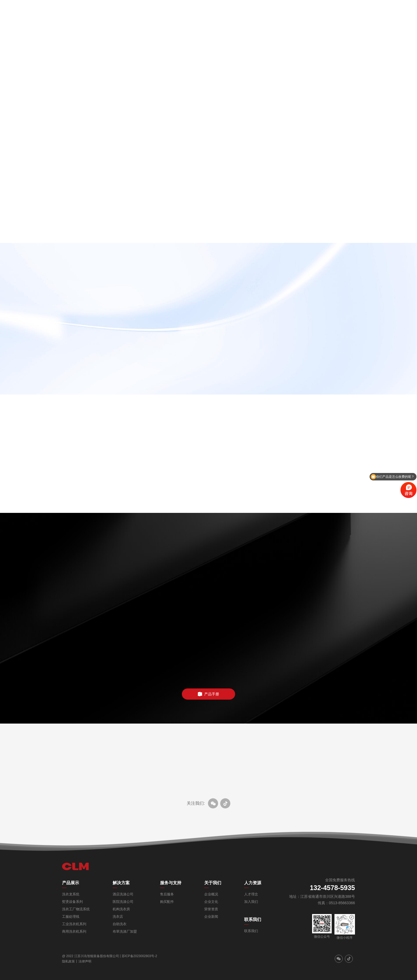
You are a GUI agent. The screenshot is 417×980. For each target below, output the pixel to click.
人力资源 (253, 883)
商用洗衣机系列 (74, 931)
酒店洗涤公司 (123, 894)
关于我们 (213, 883)
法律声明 (85, 961)
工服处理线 (71, 917)
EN (390, 11)
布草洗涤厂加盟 (125, 931)
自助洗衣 (120, 924)
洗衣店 (118, 917)
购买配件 (167, 902)
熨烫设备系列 (72, 902)
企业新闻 (211, 917)
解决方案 (121, 883)
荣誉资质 (211, 909)
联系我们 (253, 919)
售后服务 (167, 894)
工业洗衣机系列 (74, 924)
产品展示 (71, 883)
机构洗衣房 (121, 909)
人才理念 (251, 894)
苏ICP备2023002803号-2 (139, 956)
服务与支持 (171, 883)
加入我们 (251, 902)
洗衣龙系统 (71, 894)
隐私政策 (68, 961)
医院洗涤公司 (123, 902)
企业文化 (211, 902)
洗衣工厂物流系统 (76, 909)
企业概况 (211, 894)
